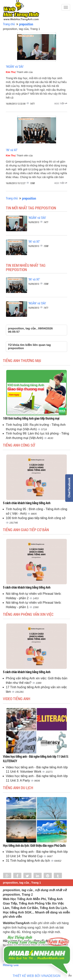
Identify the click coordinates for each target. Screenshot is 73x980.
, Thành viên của (19, 72)
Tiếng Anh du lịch (18, 788)
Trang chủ (9, 24)
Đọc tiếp (61, 104)
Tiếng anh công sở (19, 445)
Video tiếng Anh (17, 699)
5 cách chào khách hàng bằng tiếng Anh (27, 503)
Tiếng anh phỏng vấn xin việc (28, 614)
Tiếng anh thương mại (22, 360)
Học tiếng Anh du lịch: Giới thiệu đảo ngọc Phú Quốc (34, 845)
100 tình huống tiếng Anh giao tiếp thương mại (31, 418)
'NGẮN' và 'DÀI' (15, 66)
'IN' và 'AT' (12, 150)
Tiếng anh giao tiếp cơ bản (26, 530)
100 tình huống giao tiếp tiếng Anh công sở (36, 518)
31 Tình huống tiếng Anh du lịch (28, 861)
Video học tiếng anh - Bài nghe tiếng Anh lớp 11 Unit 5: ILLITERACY (36, 759)
